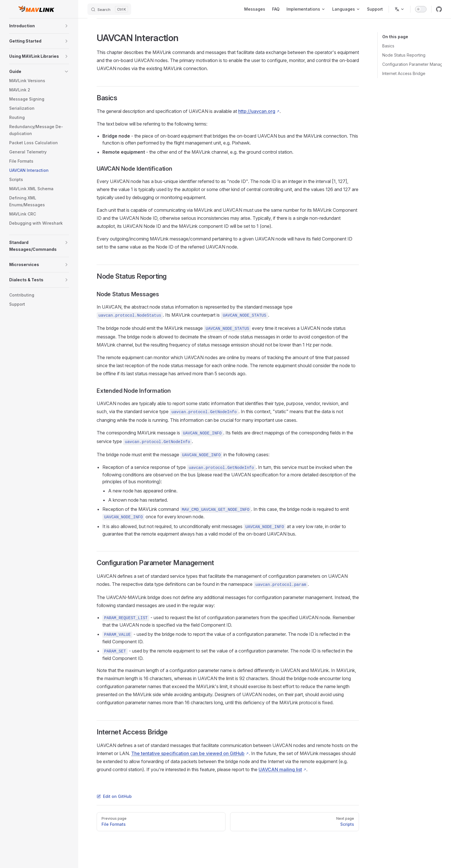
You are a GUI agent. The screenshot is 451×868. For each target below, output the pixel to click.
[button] (66, 26)
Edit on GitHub (114, 796)
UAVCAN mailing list (280, 769)
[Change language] (400, 9)
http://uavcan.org (257, 111)
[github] (439, 9)
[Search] (109, 9)
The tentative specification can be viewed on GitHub (188, 753)
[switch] (421, 9)
